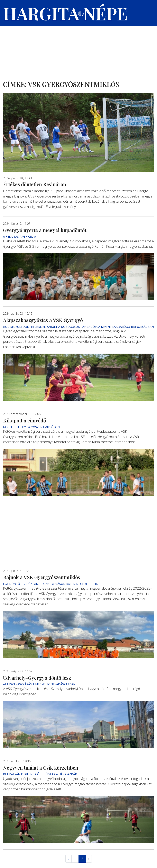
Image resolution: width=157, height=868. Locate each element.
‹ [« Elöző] (68, 859)
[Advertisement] (78, 47)
